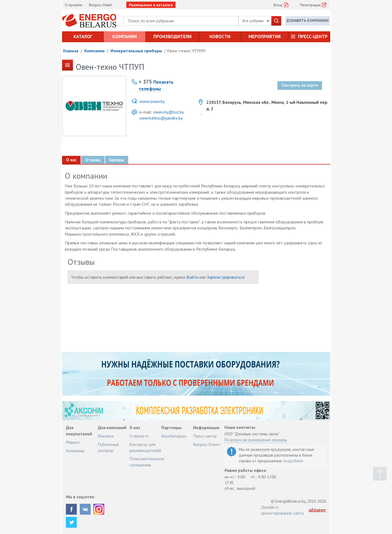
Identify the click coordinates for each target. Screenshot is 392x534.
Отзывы (93, 160)
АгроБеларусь (174, 436)
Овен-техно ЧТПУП (186, 51)
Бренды (117, 160)
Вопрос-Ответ (101, 5)
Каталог (83, 37)
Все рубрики (256, 21)
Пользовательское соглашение (147, 462)
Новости (220, 37)
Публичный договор (108, 447)
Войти (192, 277)
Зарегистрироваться (226, 277)
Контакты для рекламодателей (145, 447)
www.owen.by (152, 101)
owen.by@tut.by (169, 112)
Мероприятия (265, 37)
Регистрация (310, 5)
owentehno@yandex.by (161, 118)
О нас (71, 160)
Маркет (73, 442)
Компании (125, 37)
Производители (172, 37)
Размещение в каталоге (151, 5)
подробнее (293, 461)
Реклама (106, 436)
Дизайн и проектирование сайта (282, 510)
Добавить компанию (308, 20)
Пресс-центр (313, 37)
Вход (278, 5)
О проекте (73, 5)
